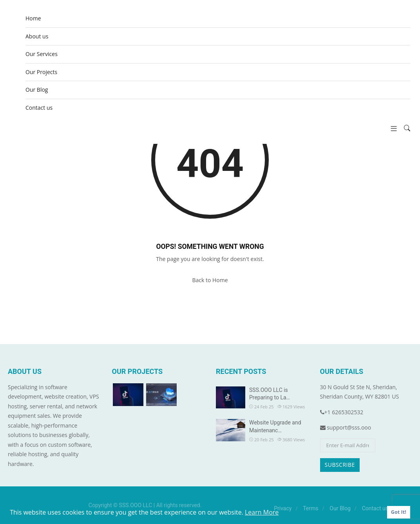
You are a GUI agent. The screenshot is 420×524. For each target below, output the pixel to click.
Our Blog (37, 90)
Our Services (42, 54)
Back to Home (210, 280)
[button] (391, 128)
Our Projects (41, 72)
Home (33, 18)
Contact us (39, 108)
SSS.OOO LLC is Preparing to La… (270, 394)
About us (37, 36)
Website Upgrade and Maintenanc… (275, 426)
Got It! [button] (399, 512)
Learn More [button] (262, 512)
